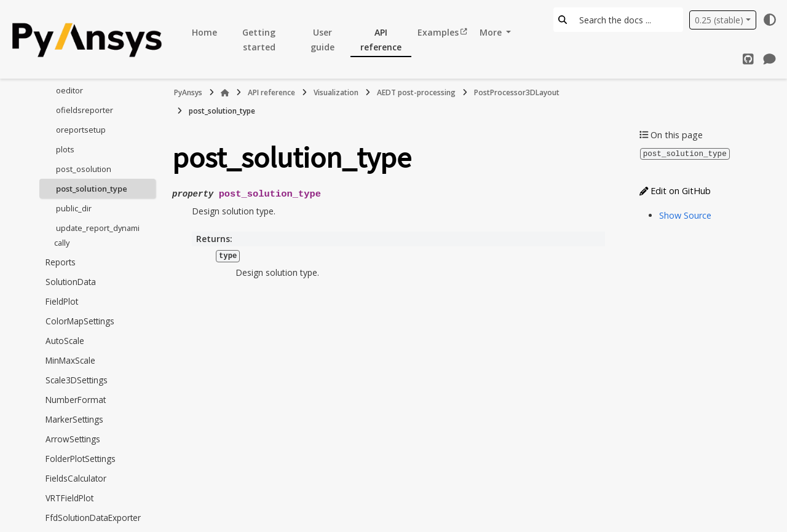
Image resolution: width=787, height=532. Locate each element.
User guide (322, 40)
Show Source (685, 215)
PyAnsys (188, 92)
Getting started (259, 40)
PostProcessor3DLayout (517, 92)
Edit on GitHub (675, 190)
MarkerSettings (74, 419)
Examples (438, 32)
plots (65, 149)
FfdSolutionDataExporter (93, 518)
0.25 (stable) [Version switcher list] (719, 20)
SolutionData (71, 282)
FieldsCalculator (76, 478)
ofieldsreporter (85, 110)
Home (204, 32)
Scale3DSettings (77, 380)
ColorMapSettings (80, 321)
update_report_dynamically (97, 235)
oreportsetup (81, 130)
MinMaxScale (70, 360)
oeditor (69, 90)
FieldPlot (62, 301)
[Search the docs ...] (627, 20)
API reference (381, 40)
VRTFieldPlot (69, 498)
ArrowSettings (73, 439)
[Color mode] (770, 20)
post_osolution (84, 169)
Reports (61, 262)
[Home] (225, 93)
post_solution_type (92, 189)
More (492, 32)
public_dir (74, 208)
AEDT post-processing (416, 92)
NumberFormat (76, 400)
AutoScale (65, 341)
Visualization (336, 92)
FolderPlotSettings (81, 459)
